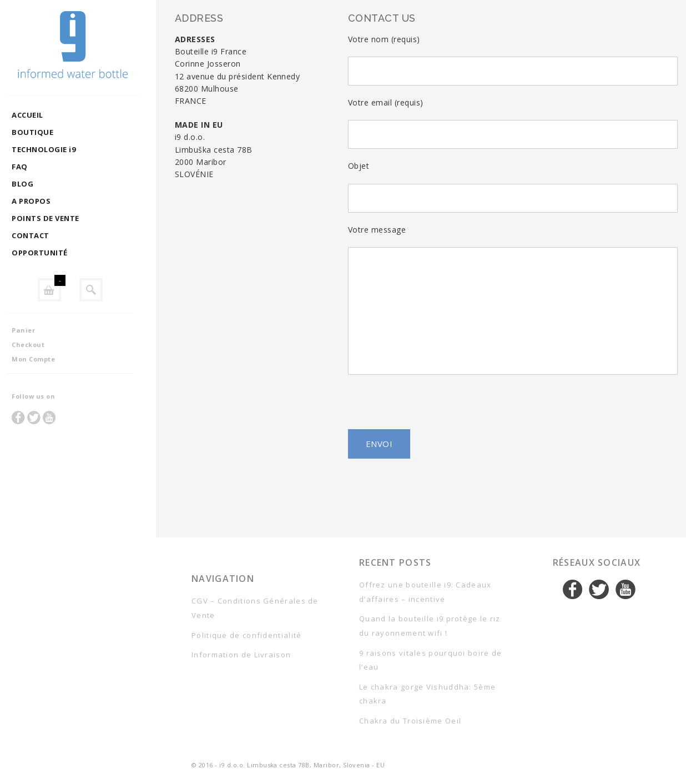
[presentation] (513, 408)
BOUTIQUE (43, 132)
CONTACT (41, 235)
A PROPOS (42, 201)
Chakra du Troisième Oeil (410, 721)
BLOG (33, 184)
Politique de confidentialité (246, 635)
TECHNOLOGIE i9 (54, 149)
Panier (34, 330)
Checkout (39, 345)
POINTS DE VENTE (56, 218)
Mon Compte (44, 359)
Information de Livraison (241, 655)
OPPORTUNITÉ (50, 253)
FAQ (30, 167)
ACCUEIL (38, 115)
